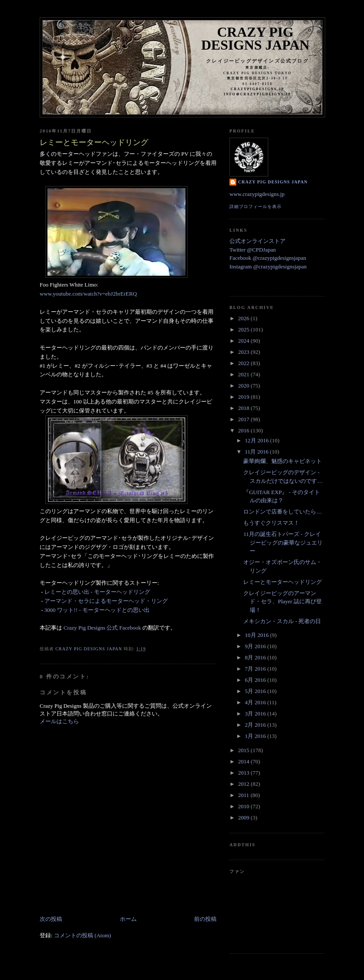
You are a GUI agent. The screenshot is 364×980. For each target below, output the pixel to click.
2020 (244, 386)
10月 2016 (258, 635)
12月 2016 (258, 440)
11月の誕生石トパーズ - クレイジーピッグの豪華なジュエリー (283, 542)
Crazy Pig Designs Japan (256, 38)
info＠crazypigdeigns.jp (257, 94)
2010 (244, 806)
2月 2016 (256, 725)
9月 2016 (256, 646)
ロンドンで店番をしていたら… (282, 512)
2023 (244, 352)
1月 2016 (256, 736)
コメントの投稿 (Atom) (83, 935)
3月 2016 (256, 714)
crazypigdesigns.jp (258, 89)
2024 (244, 341)
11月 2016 (257, 452)
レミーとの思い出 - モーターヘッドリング (97, 592)
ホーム (128, 919)
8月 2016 (256, 657)
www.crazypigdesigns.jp (257, 194)
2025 (244, 329)
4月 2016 (256, 702)
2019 (244, 397)
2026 (244, 318)
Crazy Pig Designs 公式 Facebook (102, 628)
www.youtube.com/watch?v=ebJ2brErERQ (88, 294)
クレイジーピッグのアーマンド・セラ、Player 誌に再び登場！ (282, 602)
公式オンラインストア (257, 241)
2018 (244, 408)
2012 (244, 784)
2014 (244, 761)
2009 (244, 818)
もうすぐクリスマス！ (271, 523)
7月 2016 (256, 669)
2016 (244, 430)
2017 (244, 419)
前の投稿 (205, 919)
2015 (244, 750)
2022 (244, 363)
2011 (244, 795)
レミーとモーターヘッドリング (282, 582)
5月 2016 (256, 691)
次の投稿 (51, 919)
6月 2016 (256, 680)
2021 (244, 374)
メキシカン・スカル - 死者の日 (282, 621)
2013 (244, 773)
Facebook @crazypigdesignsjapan (268, 258)
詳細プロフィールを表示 (256, 206)
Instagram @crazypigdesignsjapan (268, 266)
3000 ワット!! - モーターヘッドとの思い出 (98, 610)
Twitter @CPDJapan (253, 250)
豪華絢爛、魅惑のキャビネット (282, 461)
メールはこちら (59, 721)
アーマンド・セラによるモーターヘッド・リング (106, 601)
